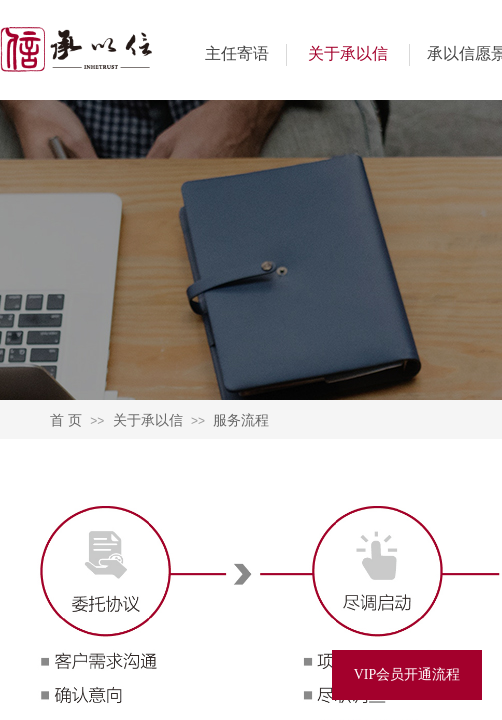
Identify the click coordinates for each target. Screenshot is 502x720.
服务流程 (241, 420)
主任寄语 (237, 53)
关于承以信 (348, 53)
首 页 (66, 420)
